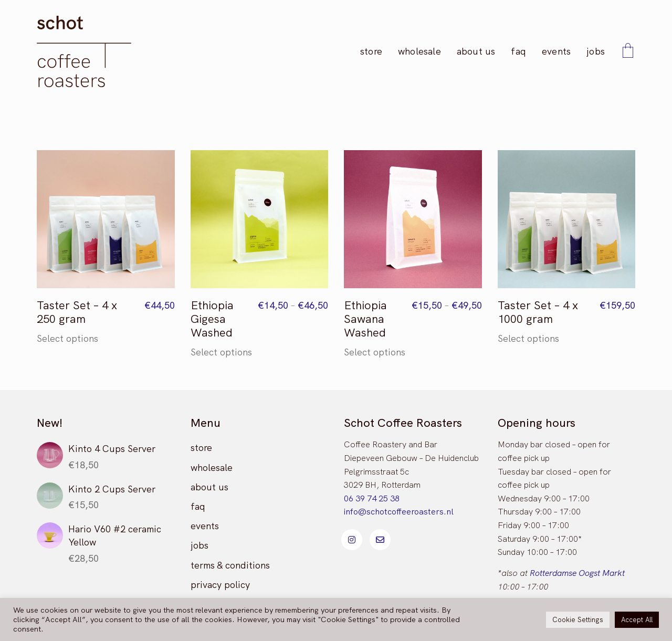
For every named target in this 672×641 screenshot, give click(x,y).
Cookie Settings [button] (578, 620)
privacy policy (220, 585)
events (205, 526)
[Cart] (628, 51)
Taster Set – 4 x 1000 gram (538, 313)
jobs (199, 545)
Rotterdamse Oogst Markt (577, 573)
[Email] (380, 540)
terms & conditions (230, 565)
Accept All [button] (637, 620)
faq (198, 506)
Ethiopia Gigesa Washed (212, 319)
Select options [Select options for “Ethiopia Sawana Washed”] (375, 352)
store (201, 448)
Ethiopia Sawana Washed (365, 319)
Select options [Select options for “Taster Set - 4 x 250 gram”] (67, 339)
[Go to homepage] (84, 51)
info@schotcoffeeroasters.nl (399, 512)
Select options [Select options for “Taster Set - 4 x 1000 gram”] (528, 339)
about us (209, 487)
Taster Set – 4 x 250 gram (77, 313)
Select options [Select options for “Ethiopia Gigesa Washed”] (221, 352)
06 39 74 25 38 (372, 498)
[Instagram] (352, 540)
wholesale (212, 467)
